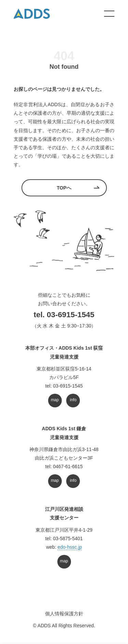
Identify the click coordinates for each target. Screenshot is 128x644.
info (73, 400)
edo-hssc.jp (70, 547)
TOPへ (64, 188)
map (55, 400)
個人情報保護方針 (64, 614)
